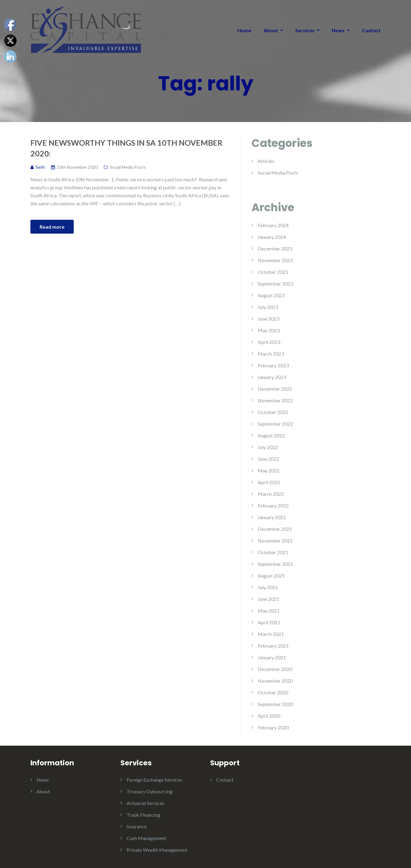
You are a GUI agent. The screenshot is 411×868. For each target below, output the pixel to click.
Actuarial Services (145, 803)
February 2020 (273, 727)
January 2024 (272, 237)
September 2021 (275, 564)
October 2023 (273, 272)
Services (305, 30)
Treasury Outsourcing (150, 791)
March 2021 (271, 634)
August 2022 (271, 435)
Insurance (137, 826)
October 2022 (273, 412)
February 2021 (273, 646)
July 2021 (268, 587)
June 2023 (268, 319)
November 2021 (275, 541)
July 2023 (268, 307)
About (271, 30)
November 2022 (275, 400)
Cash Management (146, 838)
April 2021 (269, 622)
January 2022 (272, 517)
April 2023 (269, 342)
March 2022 (271, 494)
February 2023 (273, 365)
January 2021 (272, 657)
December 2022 (275, 389)
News (338, 30)
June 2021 (268, 599)
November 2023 (275, 260)
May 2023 (269, 330)
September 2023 (275, 284)
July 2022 (268, 447)
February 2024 (273, 225)
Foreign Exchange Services (154, 780)
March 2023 (271, 354)
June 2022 (268, 459)
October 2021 (273, 552)
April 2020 (269, 716)
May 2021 (269, 611)
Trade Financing (143, 815)
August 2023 (271, 295)
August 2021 (271, 576)
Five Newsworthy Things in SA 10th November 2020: (126, 148)
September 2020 (275, 704)
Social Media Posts (128, 167)
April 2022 (269, 482)
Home (244, 30)
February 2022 (273, 505)
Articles (266, 161)
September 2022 (275, 424)
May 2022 (269, 470)
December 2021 (275, 529)
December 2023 (275, 249)
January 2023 (272, 377)
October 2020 (273, 692)
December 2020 (275, 669)
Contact (371, 30)
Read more (52, 227)
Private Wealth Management (157, 850)
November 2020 (275, 681)
